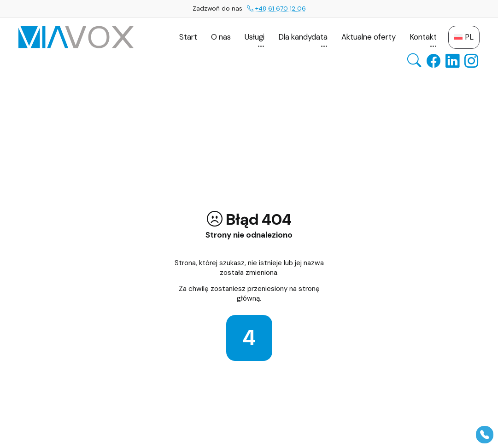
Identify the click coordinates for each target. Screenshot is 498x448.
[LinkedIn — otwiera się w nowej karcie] (452, 61)
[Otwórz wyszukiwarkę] (414, 61)
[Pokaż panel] (485, 435)
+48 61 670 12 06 (276, 8)
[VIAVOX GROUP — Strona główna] (76, 37)
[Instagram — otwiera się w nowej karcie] (471, 61)
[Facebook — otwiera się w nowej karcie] (434, 61)
